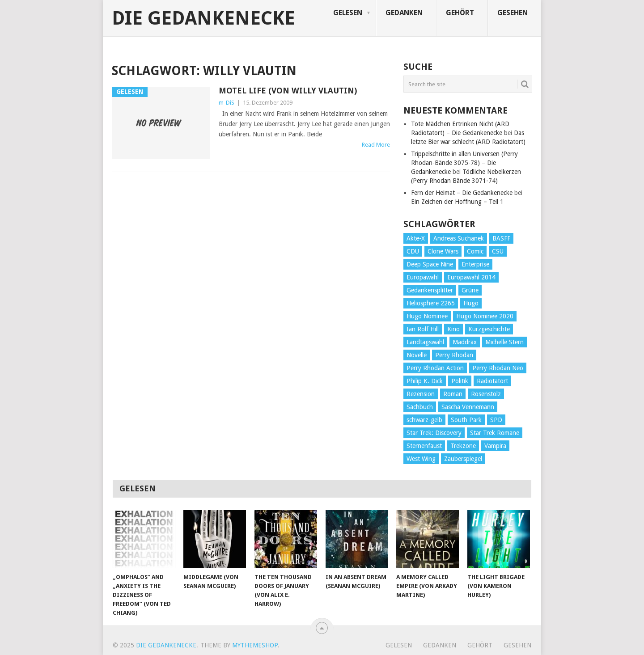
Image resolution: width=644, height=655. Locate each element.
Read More (376, 145)
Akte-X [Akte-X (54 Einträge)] (416, 238)
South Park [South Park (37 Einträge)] (466, 420)
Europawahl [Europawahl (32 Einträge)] (423, 277)
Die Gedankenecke (203, 18)
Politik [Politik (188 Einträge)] (460, 381)
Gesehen (513, 13)
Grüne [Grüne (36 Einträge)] (470, 290)
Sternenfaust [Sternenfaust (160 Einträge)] (424, 446)
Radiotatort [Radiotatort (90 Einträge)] (492, 381)
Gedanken (404, 13)
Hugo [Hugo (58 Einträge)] (471, 303)
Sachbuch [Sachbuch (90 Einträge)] (420, 407)
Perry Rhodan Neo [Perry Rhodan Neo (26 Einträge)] (498, 368)
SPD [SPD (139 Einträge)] (496, 420)
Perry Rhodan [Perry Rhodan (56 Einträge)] (454, 355)
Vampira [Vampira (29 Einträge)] (495, 446)
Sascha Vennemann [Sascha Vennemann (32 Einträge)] (468, 407)
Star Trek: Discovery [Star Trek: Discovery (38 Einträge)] (434, 433)
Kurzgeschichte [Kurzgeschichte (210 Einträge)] (489, 329)
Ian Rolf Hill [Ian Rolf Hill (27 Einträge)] (423, 329)
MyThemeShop (255, 645)
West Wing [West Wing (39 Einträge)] (421, 459)
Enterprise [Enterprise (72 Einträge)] (475, 264)
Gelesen (348, 13)
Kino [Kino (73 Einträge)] (453, 329)
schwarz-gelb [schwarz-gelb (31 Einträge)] (424, 420)
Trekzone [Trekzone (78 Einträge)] (463, 446)
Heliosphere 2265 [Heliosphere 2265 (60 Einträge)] (431, 303)
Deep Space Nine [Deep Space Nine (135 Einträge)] (430, 264)
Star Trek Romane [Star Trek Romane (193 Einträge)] (495, 433)
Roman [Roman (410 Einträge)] (453, 394)
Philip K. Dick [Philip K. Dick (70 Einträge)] (425, 381)
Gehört (460, 13)
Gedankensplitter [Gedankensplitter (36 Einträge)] (430, 290)
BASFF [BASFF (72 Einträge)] (501, 238)
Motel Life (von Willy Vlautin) (288, 91)
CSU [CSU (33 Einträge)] (498, 251)
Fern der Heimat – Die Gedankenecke (462, 193)
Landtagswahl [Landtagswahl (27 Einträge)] (425, 342)
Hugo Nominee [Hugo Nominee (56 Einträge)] (427, 316)
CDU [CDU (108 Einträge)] (413, 251)
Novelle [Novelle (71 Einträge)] (417, 355)
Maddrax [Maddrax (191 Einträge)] (465, 342)
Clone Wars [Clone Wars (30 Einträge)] (443, 251)
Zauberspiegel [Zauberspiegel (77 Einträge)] (463, 459)
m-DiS (227, 103)
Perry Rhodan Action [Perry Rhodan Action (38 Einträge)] (435, 368)
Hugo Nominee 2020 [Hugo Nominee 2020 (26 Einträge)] (485, 316)
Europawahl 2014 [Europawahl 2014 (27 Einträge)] (471, 277)
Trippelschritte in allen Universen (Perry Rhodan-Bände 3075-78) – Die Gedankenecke (464, 163)
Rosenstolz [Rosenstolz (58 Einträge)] (486, 394)
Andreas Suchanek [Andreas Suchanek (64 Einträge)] (459, 238)
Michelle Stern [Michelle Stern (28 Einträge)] (504, 342)
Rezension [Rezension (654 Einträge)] (421, 394)
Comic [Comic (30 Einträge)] (475, 251)
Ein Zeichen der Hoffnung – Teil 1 (457, 202)
